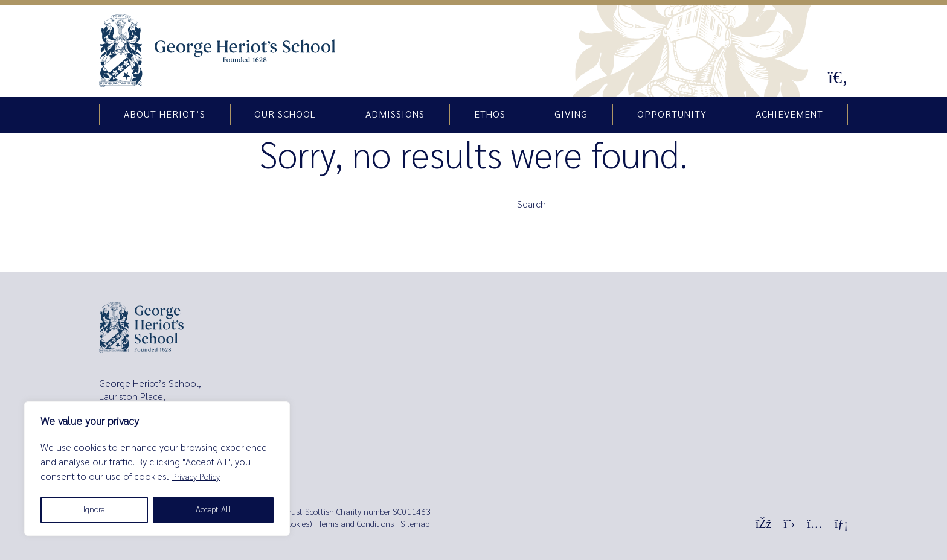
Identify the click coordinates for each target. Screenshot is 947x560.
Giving (571, 115)
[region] (157, 469)
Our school (285, 115)
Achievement (789, 115)
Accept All (213, 510)
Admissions (395, 115)
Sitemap (415, 524)
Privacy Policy (196, 477)
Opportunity (672, 115)
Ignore (94, 510)
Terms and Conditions (356, 524)
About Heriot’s (165, 115)
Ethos (490, 115)
